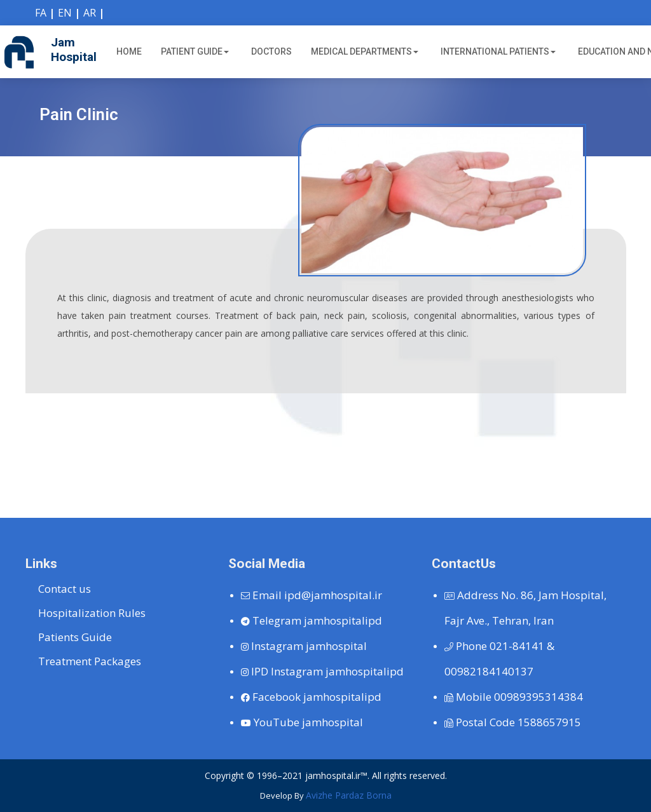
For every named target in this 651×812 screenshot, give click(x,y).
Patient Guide (195, 51)
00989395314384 (514, 697)
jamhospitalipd (312, 620)
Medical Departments (365, 51)
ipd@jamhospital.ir (312, 595)
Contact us (65, 589)
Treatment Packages (90, 661)
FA (41, 13)
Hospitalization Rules (92, 613)
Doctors (271, 51)
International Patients (498, 51)
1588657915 (513, 722)
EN (65, 13)
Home (129, 51)
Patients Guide (75, 637)
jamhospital (304, 646)
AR (90, 13)
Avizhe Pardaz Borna (349, 795)
